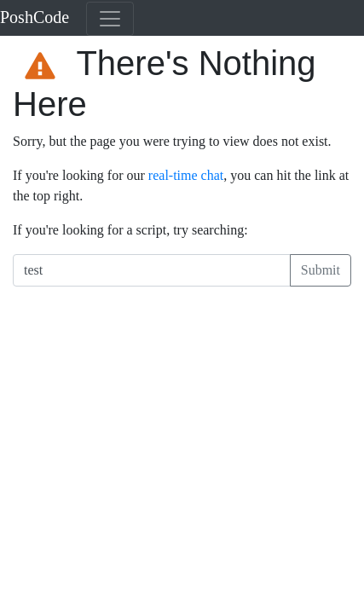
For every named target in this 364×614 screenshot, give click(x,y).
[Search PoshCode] (152, 270)
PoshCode (35, 17)
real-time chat (186, 175)
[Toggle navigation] (110, 19)
